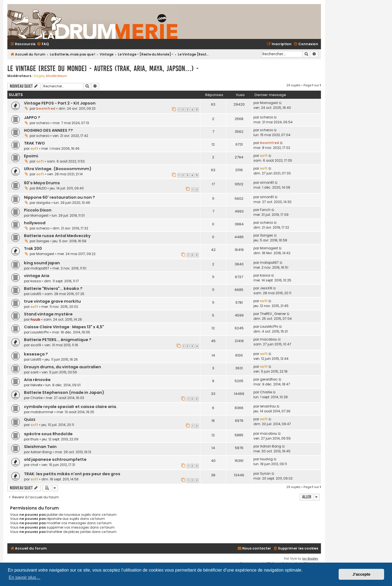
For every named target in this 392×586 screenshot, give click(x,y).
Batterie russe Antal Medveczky (57, 236)
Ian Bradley (310, 559)
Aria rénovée (37, 380)
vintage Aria (37, 276)
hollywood (35, 223)
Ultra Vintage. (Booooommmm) (58, 169)
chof (34, 465)
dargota (43, 203)
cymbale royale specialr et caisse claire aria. (71, 407)
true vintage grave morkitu (52, 301)
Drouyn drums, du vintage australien (62, 367)
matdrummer (42, 412)
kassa (36, 281)
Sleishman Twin (40, 447)
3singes (43, 241)
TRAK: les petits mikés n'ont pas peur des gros (72, 474)
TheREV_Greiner (273, 314)
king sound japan (42, 263)
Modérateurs (56, 76)
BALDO (41, 188)
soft (34, 148)
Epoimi (31, 156)
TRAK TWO (34, 143)
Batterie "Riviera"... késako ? (53, 289)
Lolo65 (36, 294)
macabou (269, 339)
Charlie (36, 398)
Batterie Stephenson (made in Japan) (64, 392)
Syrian (265, 473)
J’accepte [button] (362, 574)
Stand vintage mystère (48, 314)
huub (35, 319)
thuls (35, 439)
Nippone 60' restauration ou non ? (59, 197)
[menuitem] (43, 44)
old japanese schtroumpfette (55, 459)
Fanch (265, 210)
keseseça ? (36, 354)
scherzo (43, 123)
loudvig (266, 459)
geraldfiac (269, 379)
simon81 (267, 182)
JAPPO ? (32, 118)
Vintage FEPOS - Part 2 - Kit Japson (60, 103)
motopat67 (40, 268)
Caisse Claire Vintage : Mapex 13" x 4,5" (64, 327)
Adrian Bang (41, 452)
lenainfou (268, 406)
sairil (34, 372)
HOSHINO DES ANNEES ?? (48, 130)
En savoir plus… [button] (25, 577)
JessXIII (266, 288)
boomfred (46, 108)
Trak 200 (33, 248)
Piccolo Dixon (38, 210)
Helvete (36, 385)
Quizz (30, 419)
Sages (39, 76)
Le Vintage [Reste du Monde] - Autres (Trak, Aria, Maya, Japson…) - (103, 68)
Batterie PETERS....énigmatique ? (58, 340)
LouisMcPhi (40, 332)
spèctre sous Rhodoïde (48, 434)
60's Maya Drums (42, 183)
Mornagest (269, 103)
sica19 (36, 345)
